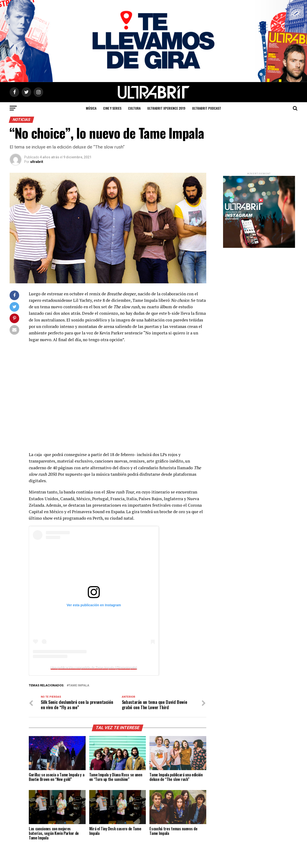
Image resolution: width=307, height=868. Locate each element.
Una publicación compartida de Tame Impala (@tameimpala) (94, 668)
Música (91, 108)
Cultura (134, 108)
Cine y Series (112, 108)
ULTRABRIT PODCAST (207, 108)
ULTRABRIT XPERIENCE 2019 (166, 108)
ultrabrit (37, 162)
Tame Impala (79, 686)
